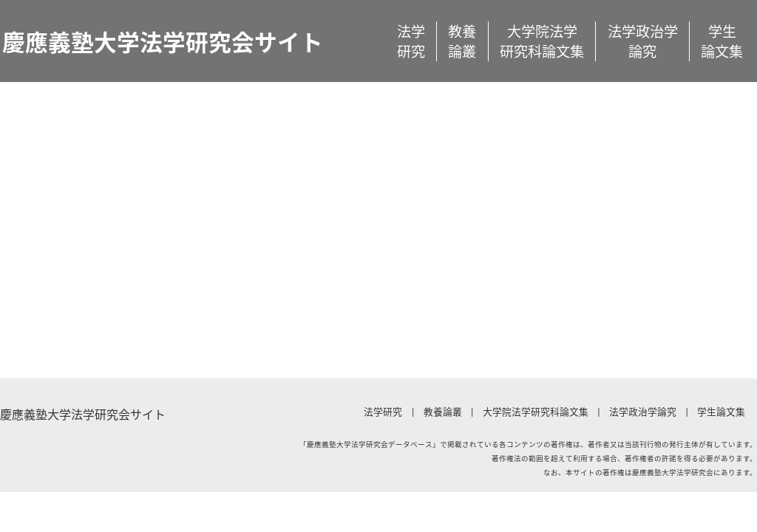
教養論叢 (462, 41)
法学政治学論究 (643, 41)
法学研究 (411, 41)
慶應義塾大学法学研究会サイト (163, 41)
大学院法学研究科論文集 (542, 41)
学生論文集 (722, 41)
